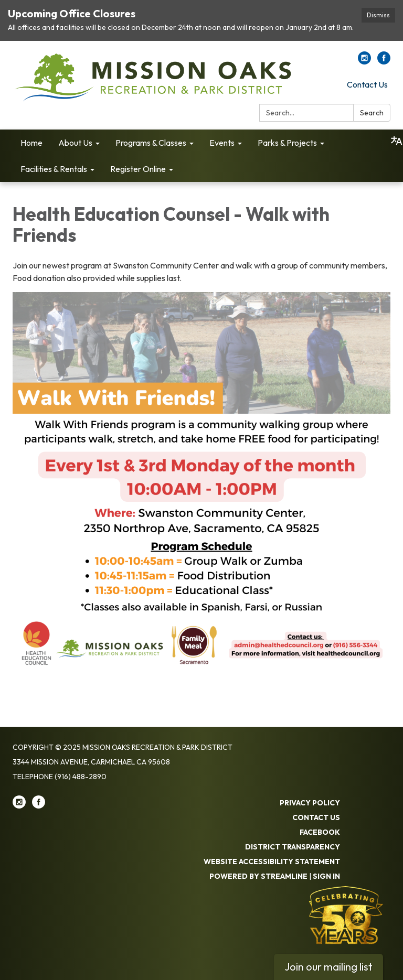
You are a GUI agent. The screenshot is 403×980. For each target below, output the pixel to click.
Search (372, 113)
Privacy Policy (310, 803)
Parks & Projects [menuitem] (287, 143)
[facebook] (384, 61)
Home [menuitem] (31, 143)
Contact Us (367, 84)
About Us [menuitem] (75, 143)
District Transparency (293, 847)
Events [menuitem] (222, 143)
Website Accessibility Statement (272, 861)
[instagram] (364, 61)
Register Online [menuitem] (138, 169)
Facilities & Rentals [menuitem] (54, 169)
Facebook (320, 832)
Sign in (326, 876)
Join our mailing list (328, 967)
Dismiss (378, 15)
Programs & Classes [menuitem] (151, 143)
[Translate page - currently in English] (397, 141)
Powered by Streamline (258, 876)
